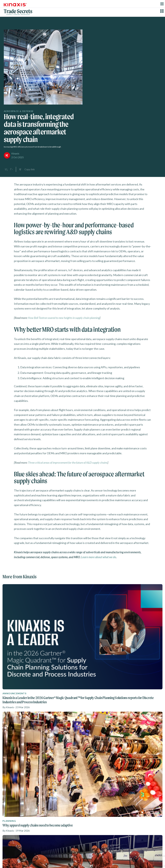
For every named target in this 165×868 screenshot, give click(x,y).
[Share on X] (11, 169)
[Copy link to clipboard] (27, 169)
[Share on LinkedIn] (6, 169)
